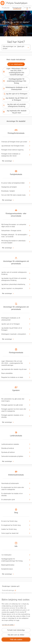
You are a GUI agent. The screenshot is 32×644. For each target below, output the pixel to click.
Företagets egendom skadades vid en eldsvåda (14, 416)
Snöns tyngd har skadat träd (14, 533)
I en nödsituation (15, 64)
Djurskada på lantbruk (14, 452)
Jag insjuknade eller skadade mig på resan (15, 112)
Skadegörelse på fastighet (14, 187)
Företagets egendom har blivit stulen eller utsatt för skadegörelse (14, 410)
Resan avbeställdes (14, 373)
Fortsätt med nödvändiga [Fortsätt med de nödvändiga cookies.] (16, 630)
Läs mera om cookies (8, 625)
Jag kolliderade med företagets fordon (14, 146)
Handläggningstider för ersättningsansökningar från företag (14, 81)
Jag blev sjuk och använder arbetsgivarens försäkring (14, 105)
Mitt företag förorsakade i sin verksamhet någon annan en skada (14, 225)
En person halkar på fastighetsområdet (14, 183)
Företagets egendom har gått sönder (14, 405)
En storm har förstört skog (14, 521)
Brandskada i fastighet (14, 191)
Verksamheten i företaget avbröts (14, 231)
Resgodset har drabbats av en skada (14, 377)
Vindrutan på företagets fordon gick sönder (14, 142)
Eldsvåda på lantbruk (14, 448)
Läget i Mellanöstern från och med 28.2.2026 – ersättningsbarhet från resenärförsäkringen (15, 72)
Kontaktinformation (14, 569)
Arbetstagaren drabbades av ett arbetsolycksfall (15, 88)
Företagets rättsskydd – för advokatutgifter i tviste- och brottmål (14, 236)
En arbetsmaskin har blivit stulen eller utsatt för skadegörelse (14, 488)
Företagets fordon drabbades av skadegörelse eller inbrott (14, 155)
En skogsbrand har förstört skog (14, 525)
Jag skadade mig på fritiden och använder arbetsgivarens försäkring (14, 279)
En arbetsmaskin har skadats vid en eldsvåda (14, 495)
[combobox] (16, 47)
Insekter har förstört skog (14, 529)
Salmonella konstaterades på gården (14, 456)
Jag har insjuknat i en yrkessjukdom (14, 288)
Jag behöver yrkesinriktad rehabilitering (14, 284)
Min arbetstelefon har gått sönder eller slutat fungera (14, 400)
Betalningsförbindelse (14, 565)
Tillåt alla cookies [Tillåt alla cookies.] (16, 640)
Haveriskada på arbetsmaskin (14, 483)
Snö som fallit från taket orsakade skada (14, 195)
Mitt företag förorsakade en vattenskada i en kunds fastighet (14, 242)
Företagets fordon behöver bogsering (14, 150)
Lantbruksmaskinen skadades (14, 444)
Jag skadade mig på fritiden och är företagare (15, 99)
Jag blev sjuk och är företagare (15, 94)
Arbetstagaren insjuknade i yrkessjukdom (14, 334)
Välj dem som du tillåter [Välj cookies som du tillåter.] (16, 635)
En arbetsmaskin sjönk (14, 500)
